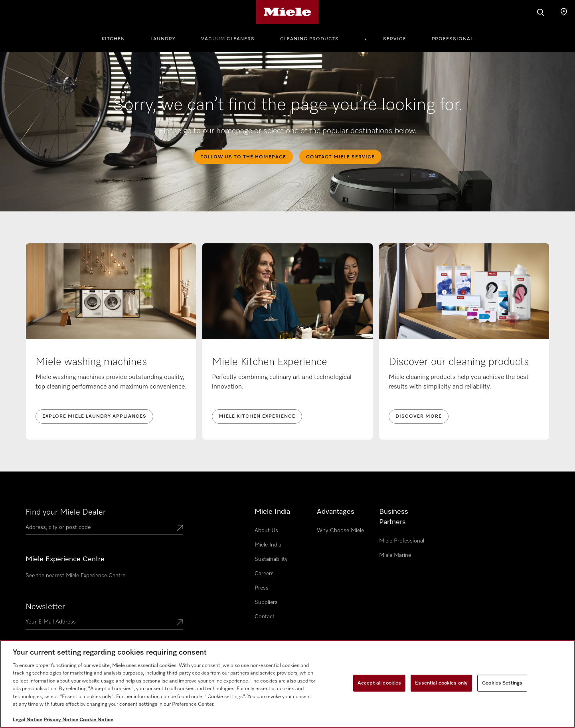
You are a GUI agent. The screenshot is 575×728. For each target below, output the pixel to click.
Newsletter (45, 607)
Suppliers (266, 602)
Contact (265, 617)
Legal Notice (28, 720)
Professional (452, 39)
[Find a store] (564, 12)
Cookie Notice (96, 720)
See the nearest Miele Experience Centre (75, 576)
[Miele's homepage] (287, 12)
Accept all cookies (379, 683)
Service (395, 39)
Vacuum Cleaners (228, 39)
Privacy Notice (61, 720)
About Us (266, 531)
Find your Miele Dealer (66, 512)
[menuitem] (118, 38)
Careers (264, 574)
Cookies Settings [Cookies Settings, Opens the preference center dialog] (502, 683)
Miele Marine (395, 555)
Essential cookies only (441, 683)
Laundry (163, 39)
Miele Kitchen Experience (257, 416)
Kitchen (113, 39)
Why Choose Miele (340, 531)
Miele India (268, 545)
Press (262, 588)
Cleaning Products (309, 39)
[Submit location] (180, 529)
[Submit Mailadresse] (180, 623)
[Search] (541, 12)
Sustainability (271, 559)
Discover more (419, 416)
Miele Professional (402, 541)
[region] (287, 684)
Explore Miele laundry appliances (94, 416)
